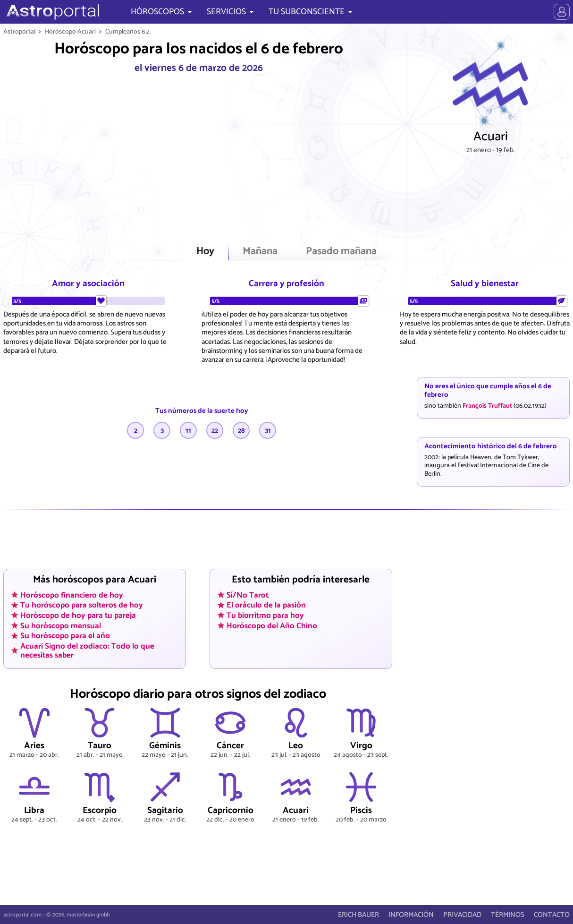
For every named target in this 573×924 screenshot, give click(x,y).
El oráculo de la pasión (266, 605)
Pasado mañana (341, 252)
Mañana (260, 252)
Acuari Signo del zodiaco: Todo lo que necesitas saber (87, 650)
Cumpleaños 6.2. (128, 32)
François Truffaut (487, 406)
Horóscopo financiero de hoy (72, 595)
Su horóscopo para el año (65, 636)
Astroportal (19, 32)
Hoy (205, 252)
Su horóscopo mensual (61, 625)
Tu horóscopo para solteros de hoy (82, 605)
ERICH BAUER (358, 915)
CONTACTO (552, 915)
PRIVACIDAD (462, 915)
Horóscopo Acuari (70, 32)
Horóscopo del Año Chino (272, 625)
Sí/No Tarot (248, 595)
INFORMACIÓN (411, 915)
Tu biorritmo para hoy (265, 615)
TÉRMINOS (508, 915)
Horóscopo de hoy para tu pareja (78, 615)
